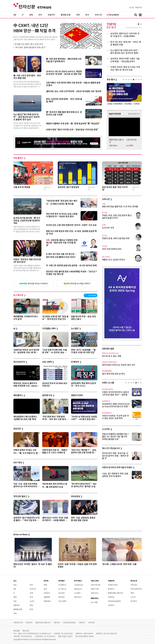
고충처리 (111, 605)
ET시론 (105, 213)
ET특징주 (76, 362)
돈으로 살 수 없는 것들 (112, 356)
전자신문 (134, 585)
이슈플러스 (62, 585)
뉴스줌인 (76, 329)
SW (15, 15)
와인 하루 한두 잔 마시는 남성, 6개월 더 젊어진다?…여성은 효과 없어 (62, 215)
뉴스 (15, 581)
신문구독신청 (131, 140)
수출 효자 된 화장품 (22, 187)
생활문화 (47, 597)
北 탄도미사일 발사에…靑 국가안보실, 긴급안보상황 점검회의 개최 (27, 221)
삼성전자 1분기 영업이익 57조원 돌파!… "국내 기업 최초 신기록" (27, 520)
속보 (15, 585)
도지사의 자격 (108, 228)
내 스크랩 (94, 602)
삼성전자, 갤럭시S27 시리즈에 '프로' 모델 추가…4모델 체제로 (125, 35)
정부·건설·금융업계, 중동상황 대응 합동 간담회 (83, 519)
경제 (31, 15)
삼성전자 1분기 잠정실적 (68, 187)
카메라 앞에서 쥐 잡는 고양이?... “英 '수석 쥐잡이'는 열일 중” (26, 453)
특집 (31, 605)
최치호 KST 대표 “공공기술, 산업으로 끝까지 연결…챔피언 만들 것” (115, 456)
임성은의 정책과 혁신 (110, 362)
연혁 (132, 593)
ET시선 (105, 236)
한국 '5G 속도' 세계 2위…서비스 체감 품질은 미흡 (126, 43)
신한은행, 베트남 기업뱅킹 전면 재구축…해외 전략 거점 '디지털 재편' (62, 243)
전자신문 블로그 (21, 496)
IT (23, 15)
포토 (45, 589)
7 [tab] (138, 80)
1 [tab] (138, 24)
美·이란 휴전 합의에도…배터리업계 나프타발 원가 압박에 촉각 (64, 60)
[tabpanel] (124, 52)
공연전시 (47, 593)
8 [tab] (141, 80)
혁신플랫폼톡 (107, 371)
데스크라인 (106, 257)
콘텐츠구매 (95, 589)
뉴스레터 (130, 146)
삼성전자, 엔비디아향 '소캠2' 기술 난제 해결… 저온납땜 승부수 (125, 60)
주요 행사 (112, 80)
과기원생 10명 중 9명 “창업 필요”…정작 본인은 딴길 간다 (55, 318)
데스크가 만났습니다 (112, 448)
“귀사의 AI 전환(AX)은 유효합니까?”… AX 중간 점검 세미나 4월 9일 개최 (84, 419)
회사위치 (134, 601)
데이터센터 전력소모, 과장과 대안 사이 (119, 365)
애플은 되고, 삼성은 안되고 (114, 260)
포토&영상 (77, 496)
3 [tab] (129, 80)
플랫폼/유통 (66, 15)
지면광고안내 (113, 585)
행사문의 (111, 589)
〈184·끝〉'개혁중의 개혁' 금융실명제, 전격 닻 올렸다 (115, 475)
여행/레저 (47, 601)
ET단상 (105, 246)
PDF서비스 (78, 597)
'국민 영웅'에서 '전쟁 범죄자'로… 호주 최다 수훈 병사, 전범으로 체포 (54, 419)
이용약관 (111, 597)
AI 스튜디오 (20, 295)
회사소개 (26, 631)
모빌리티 (51, 15)
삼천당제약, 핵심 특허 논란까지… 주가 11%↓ (84, 385)
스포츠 (32, 601)
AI (16, 329)
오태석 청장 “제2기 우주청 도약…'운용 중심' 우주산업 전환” (72, 130)
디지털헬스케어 (50, 329)
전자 (40, 15)
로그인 (132, 8)
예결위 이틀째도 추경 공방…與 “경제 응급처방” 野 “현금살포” (73, 124)
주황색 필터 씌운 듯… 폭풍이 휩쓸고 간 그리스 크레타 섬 (55, 451)
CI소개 (133, 597)
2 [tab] (141, 24)
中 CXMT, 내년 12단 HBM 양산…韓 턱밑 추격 (34, 28)
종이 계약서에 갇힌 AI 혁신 (114, 374)
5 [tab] (134, 80)
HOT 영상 (19, 463)
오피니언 (98, 15)
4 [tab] (131, 80)
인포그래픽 (48, 362)
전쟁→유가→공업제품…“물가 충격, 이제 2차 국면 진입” (83, 351)
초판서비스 (113, 146)
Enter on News (22, 535)
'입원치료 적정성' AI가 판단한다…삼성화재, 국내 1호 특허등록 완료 (27, 353)
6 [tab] (136, 80)
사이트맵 (91, 623)
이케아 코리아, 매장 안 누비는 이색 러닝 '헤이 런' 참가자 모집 (125, 68)
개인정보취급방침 (114, 601)
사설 (104, 204)
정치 (87, 15)
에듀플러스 (19, 395)
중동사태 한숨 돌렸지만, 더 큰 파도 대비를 (120, 207)
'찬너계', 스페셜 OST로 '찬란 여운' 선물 (119, 564)
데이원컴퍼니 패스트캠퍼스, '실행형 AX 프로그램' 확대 (25, 418)
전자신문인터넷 (136, 589)
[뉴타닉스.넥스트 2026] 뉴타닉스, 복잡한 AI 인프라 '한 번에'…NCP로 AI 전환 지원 (64, 73)
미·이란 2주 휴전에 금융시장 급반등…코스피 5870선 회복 (71, 266)
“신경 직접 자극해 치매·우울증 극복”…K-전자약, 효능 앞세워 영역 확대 (55, 353)
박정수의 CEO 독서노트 (110, 353)
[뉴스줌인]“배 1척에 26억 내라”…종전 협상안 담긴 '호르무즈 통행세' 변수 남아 (27, 117)
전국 (31, 597)
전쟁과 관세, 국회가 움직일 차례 (116, 238)
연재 (31, 609)
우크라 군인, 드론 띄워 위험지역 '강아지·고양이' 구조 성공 (71, 225)
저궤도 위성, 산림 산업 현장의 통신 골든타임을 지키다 (117, 217)
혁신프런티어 (20, 362)
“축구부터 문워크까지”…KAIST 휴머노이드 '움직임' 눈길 (84, 485)
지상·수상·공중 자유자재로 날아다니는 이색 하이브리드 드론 (25, 487)
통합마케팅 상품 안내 (115, 593)
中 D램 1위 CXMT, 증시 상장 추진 (29, 44)
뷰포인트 (18, 429)
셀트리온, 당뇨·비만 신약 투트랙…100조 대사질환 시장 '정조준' (74, 91)
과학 (78, 15)
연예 (45, 585)
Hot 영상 (62, 593)
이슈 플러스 (20, 158)
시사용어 (77, 593)
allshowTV (78, 589)
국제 (31, 593)
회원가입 (138, 8)
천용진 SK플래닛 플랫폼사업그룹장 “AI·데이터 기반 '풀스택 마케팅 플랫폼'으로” (115, 437)
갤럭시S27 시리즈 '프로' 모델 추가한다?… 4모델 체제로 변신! (55, 520)
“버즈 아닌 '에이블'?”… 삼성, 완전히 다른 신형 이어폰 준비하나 (84, 453)
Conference (78, 585)
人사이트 (107, 429)
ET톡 (104, 225)
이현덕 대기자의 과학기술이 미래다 (118, 468)
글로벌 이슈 (48, 395)
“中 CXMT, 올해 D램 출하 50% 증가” (30, 48)
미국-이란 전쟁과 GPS (112, 249)
